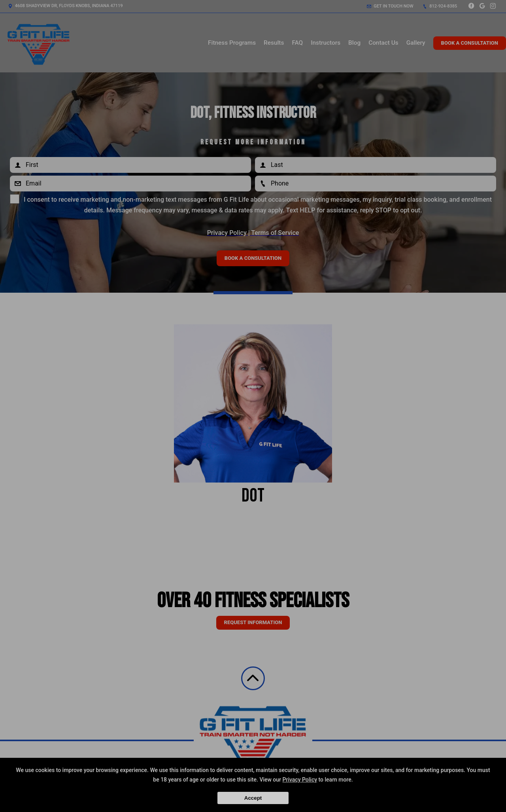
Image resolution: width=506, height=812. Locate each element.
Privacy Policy (300, 780)
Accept (253, 798)
